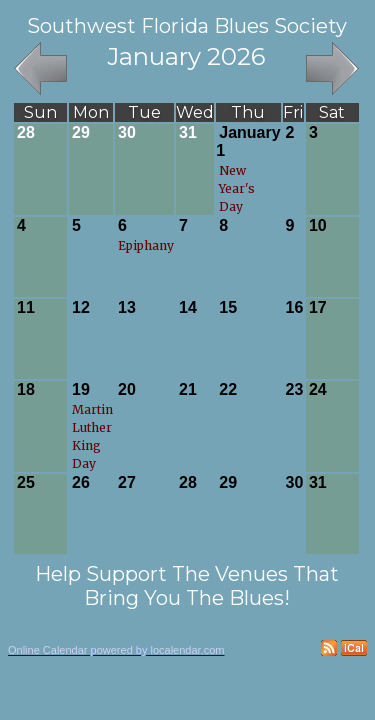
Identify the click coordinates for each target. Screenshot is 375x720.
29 (81, 132)
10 (318, 225)
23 (295, 389)
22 (228, 389)
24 (318, 389)
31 (188, 132)
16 (295, 307)
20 (127, 389)
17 (318, 307)
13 (127, 307)
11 (26, 307)
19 (81, 389)
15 (228, 307)
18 (26, 389)
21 (188, 389)
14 (188, 307)
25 (26, 482)
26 (81, 482)
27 (127, 482)
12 (81, 307)
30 (127, 132)
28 (26, 132)
